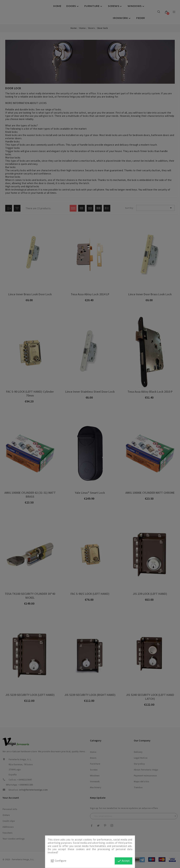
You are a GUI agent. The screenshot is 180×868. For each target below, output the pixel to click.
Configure (58, 861)
